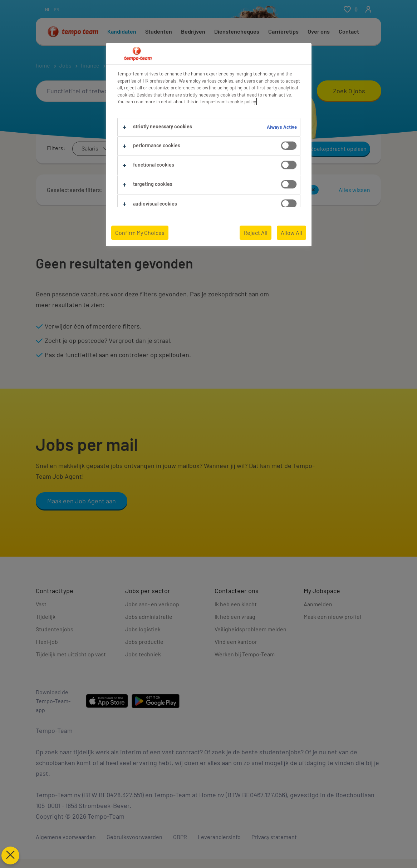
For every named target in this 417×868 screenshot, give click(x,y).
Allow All (291, 233)
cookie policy (243, 102)
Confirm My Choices (140, 233)
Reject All (256, 233)
